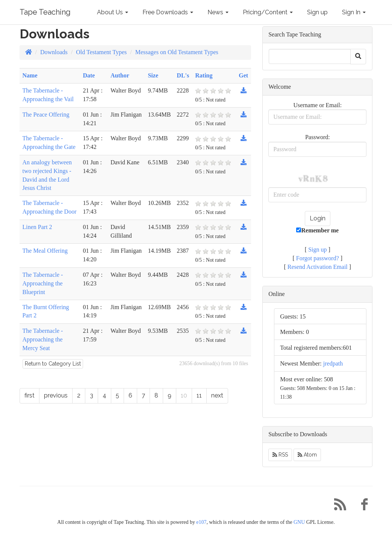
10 (184, 395)
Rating (204, 75)
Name (30, 75)
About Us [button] (113, 12)
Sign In (354, 12)
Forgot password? (318, 258)
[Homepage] (29, 52)
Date (89, 75)
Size (153, 75)
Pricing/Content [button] (268, 12)
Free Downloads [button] (168, 12)
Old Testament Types (101, 52)
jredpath (333, 363)
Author (120, 75)
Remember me (317, 230)
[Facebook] (362, 506)
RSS (280, 455)
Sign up (317, 12)
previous (56, 395)
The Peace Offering (46, 115)
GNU (299, 522)
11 (199, 395)
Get (243, 75)
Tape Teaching (45, 12)
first (30, 395)
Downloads (54, 52)
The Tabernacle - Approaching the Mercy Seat (43, 339)
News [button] (218, 12)
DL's (183, 75)
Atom (307, 455)
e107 (201, 522)
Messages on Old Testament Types (177, 52)
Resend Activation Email (318, 267)
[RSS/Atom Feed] (338, 506)
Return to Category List (53, 364)
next (217, 395)
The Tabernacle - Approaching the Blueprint (43, 283)
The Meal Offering (45, 251)
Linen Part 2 (37, 227)
